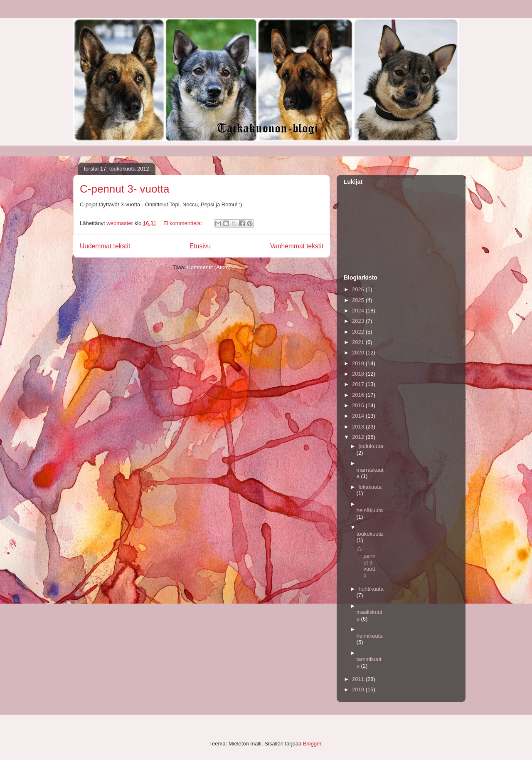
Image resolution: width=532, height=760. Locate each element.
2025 (359, 300)
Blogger (312, 744)
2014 (359, 416)
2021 (359, 342)
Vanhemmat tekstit (297, 246)
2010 (359, 689)
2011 (359, 679)
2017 (359, 384)
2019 (359, 363)
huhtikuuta (371, 589)
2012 (359, 437)
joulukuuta (371, 446)
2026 (359, 289)
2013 (359, 427)
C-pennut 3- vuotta (124, 189)
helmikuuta (370, 636)
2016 (359, 395)
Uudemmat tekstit (105, 246)
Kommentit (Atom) (209, 267)
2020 (359, 353)
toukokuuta (370, 534)
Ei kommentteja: (183, 223)
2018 (359, 374)
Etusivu (200, 246)
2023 (359, 321)
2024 (359, 311)
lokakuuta (370, 487)
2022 (359, 332)
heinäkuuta (370, 510)
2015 (359, 405)
